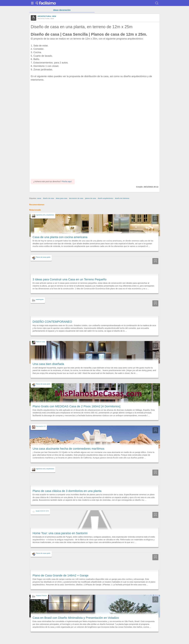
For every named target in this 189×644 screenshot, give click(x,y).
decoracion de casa (76, 198)
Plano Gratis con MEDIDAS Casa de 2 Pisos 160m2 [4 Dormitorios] (77, 406)
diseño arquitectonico (105, 198)
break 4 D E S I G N (42, 511)
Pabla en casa (40, 342)
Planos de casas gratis (43, 257)
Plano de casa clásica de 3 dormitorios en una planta (67, 491)
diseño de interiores (122, 198)
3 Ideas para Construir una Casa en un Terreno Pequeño (70, 279)
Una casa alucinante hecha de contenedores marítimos (69, 449)
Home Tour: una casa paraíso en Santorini (60, 533)
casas (39, 198)
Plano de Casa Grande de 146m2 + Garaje (61, 575)
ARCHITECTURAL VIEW (47, 16)
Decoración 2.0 (41, 426)
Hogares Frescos (41, 595)
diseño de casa (48, 198)
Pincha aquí (67, 181)
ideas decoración (62, 10)
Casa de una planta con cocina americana (60, 237)
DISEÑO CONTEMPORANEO (52, 322)
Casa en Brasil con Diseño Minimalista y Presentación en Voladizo (76, 618)
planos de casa (90, 198)
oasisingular (40, 299)
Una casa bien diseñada (48, 364)
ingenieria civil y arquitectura (45, 215)
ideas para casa (62, 198)
